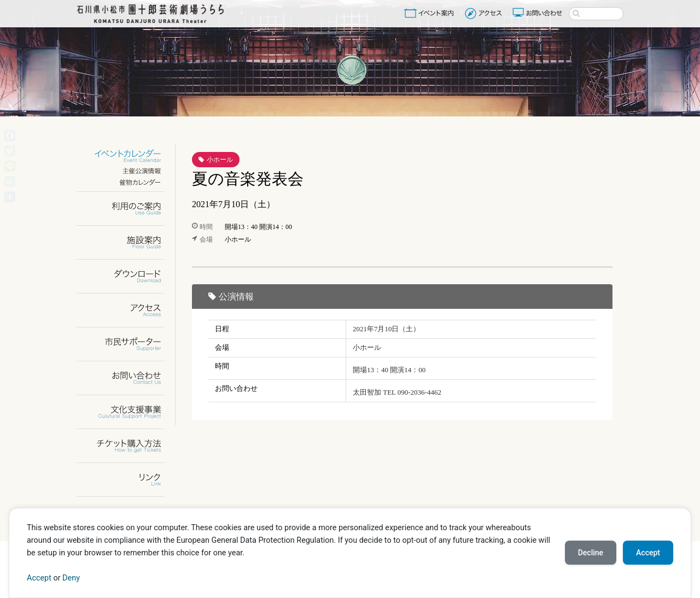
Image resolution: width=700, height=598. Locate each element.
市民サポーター (127, 344)
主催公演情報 (127, 171)
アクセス (485, 13)
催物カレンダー (127, 182)
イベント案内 (431, 13)
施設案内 (127, 242)
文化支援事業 (127, 412)
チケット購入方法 (127, 446)
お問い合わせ (539, 13)
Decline (591, 553)
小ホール (220, 160)
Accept (39, 578)
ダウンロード (127, 276)
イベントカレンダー (127, 156)
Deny (71, 578)
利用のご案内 (127, 209)
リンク (127, 480)
